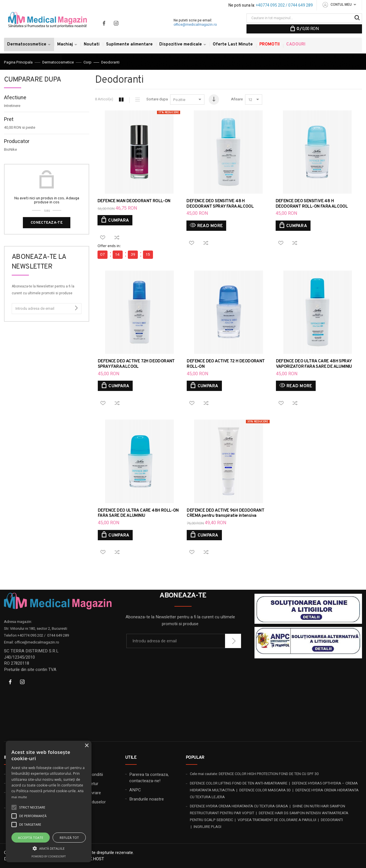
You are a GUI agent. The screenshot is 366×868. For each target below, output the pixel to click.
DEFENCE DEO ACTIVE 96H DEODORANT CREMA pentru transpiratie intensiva (225, 513)
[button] (49, 848)
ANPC (135, 790)
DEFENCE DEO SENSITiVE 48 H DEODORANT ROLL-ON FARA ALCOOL (312, 204)
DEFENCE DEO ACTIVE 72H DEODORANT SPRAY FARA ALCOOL (136, 364)
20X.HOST (95, 859)
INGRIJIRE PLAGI (207, 827)
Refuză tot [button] (69, 838)
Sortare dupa (157, 99)
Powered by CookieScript (49, 856)
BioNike (10, 150)
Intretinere (12, 106)
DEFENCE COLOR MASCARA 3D (265, 790)
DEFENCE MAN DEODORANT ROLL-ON (134, 201)
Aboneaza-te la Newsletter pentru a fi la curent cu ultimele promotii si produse (43, 290)
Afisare (237, 99)
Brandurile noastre (147, 799)
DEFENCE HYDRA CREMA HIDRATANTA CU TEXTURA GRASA (239, 806)
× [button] (86, 746)
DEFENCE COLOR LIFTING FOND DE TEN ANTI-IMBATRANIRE (239, 783)
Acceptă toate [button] (31, 838)
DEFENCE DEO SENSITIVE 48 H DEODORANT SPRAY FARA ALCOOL (220, 204)
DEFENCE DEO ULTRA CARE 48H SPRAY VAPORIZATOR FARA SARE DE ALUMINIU (314, 364)
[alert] (49, 802)
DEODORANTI (332, 820)
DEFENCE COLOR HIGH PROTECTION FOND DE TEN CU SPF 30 (269, 774)
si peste (20, 128)
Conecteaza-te (47, 223)
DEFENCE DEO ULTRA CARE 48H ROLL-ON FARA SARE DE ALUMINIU (138, 513)
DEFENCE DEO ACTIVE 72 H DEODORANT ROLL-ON (226, 364)
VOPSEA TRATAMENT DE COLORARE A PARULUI (277, 820)
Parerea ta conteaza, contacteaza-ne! (149, 777)
